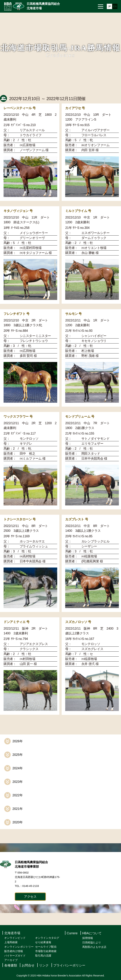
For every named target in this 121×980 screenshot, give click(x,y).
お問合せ (28, 965)
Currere (72, 933)
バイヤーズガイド (15, 956)
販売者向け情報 (14, 951)
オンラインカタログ (47, 938)
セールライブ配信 (46, 947)
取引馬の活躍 (43, 956)
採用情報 (88, 938)
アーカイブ (11, 960)
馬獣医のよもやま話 (94, 947)
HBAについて (92, 933)
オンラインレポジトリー (19, 947)
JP (109, 6)
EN (115, 6)
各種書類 (11, 965)
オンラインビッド (15, 938)
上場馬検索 (11, 942)
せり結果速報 (43, 942)
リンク (44, 965)
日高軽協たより (92, 942)
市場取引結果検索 (46, 951)
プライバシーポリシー (69, 965)
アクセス (30, 897)
